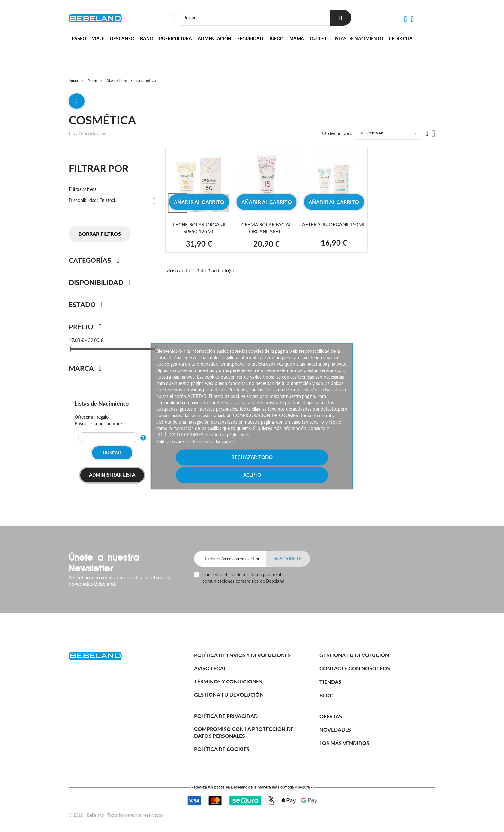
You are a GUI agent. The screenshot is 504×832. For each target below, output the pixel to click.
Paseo (79, 38)
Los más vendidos (344, 743)
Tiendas (330, 682)
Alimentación (215, 38)
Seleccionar (371, 135)
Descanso (122, 38)
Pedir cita (401, 38)
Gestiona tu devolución (229, 695)
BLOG (327, 695)
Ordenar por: (337, 135)
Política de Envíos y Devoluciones (242, 655)
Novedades (335, 730)
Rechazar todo (204, 466)
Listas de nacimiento (358, 38)
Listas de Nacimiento (104, 405)
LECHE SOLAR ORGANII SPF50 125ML (199, 230)
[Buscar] (251, 18)
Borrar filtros (100, 236)
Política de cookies (175, 450)
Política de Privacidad (226, 716)
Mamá (297, 38)
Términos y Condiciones (228, 681)
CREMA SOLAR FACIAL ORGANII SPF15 (267, 230)
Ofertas (331, 716)
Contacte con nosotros (355, 668)
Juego (276, 38)
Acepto (300, 466)
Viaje (98, 38)
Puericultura (175, 38)
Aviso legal (210, 668)
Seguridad (250, 38)
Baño (147, 38)
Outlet (318, 38)
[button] (405, 19)
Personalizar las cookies (219, 450)
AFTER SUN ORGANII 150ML (334, 230)
